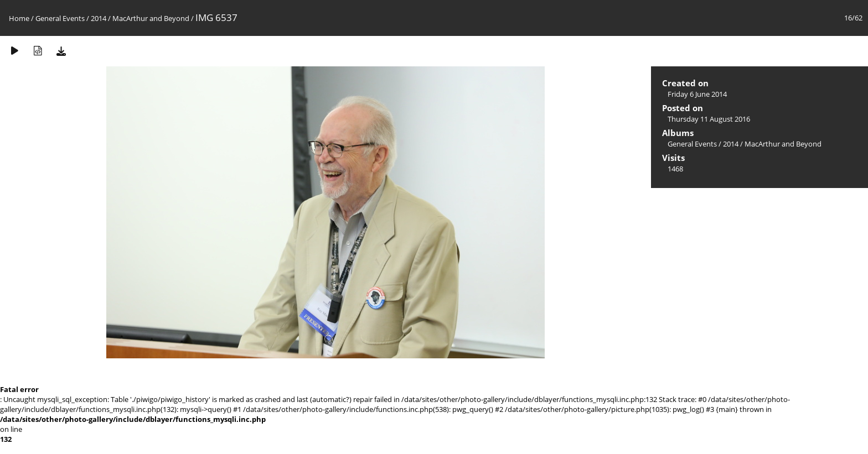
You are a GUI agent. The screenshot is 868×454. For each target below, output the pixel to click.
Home (19, 18)
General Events (60, 18)
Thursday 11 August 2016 (709, 119)
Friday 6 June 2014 (697, 94)
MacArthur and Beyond (151, 18)
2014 (99, 18)
